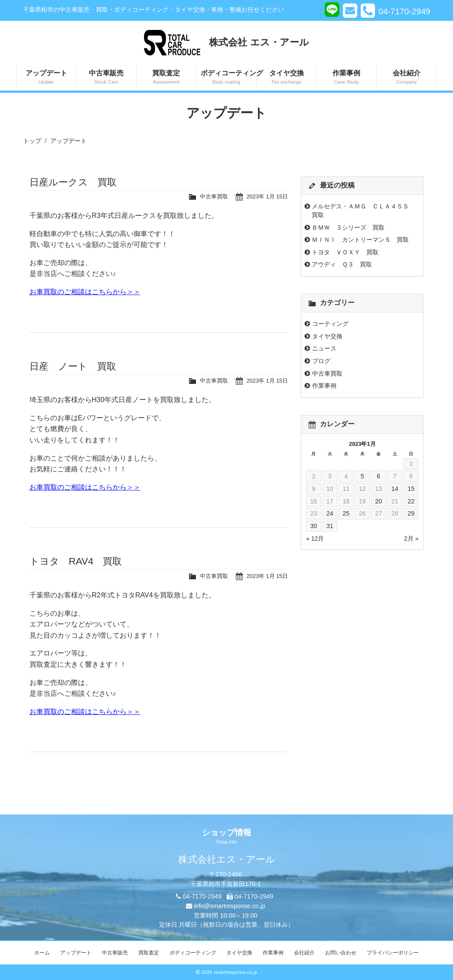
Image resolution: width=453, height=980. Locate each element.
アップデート (47, 78)
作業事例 (346, 78)
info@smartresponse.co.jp (230, 906)
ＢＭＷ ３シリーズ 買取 (348, 227)
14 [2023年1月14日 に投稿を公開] (395, 489)
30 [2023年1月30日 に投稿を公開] (313, 526)
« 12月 (315, 539)
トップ (32, 141)
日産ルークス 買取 (73, 182)
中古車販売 (106, 78)
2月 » (411, 539)
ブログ (321, 361)
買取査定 (166, 78)
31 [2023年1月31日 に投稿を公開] (330, 526)
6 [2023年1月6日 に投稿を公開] (378, 476)
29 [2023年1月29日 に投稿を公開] (411, 513)
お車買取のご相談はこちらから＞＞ (85, 292)
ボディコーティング (228, 78)
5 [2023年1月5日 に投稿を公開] (362, 476)
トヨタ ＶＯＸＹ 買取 (345, 252)
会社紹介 (407, 78)
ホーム (42, 953)
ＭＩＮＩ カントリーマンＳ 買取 (360, 240)
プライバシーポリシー (393, 953)
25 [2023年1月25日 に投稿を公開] (346, 513)
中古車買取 (213, 196)
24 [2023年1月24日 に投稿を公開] (330, 513)
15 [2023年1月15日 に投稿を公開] (411, 489)
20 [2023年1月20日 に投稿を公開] (378, 501)
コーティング (330, 324)
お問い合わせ (341, 953)
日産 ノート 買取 (73, 366)
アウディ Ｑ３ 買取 (342, 264)
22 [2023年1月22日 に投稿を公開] (411, 501)
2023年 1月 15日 (267, 196)
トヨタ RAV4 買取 (76, 561)
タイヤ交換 (287, 78)
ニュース (324, 348)
